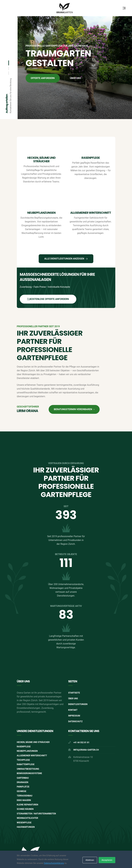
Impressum (74, 716)
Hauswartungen (26, 827)
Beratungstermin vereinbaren (74, 409)
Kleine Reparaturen (28, 805)
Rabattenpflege (26, 764)
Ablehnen (90, 860)
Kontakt (73, 710)
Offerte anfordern (43, 78)
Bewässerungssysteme (29, 773)
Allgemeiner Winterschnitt (91, 213)
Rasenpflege (91, 158)
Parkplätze (23, 787)
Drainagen (23, 782)
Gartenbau (23, 778)
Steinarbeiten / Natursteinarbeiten (36, 814)
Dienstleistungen (78, 704)
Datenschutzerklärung (54, 863)
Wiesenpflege (24, 823)
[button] (9, 63)
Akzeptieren (107, 860)
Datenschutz (75, 721)
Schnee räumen (25, 809)
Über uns (75, 78)
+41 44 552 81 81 (81, 742)
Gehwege (22, 791)
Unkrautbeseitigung (28, 769)
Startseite (74, 693)
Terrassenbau (25, 796)
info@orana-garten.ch (86, 750)
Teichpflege (23, 760)
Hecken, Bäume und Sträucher (41, 159)
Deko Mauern (24, 800)
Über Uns (73, 699)
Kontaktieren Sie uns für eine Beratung (11, 96)
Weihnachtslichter (27, 818)
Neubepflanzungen (41, 213)
